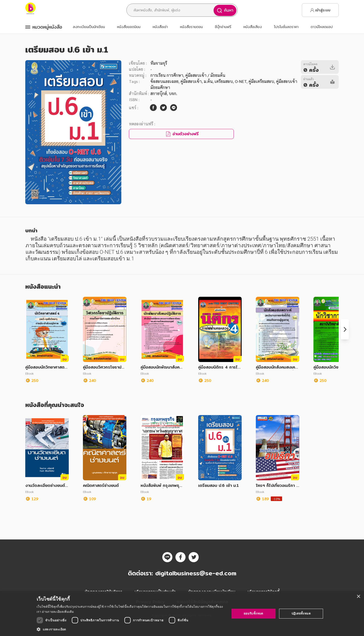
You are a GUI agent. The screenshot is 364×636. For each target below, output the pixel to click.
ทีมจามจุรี (159, 63)
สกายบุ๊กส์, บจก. (164, 93)
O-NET (241, 81)
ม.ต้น (208, 81)
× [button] (358, 597)
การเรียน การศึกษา (167, 75)
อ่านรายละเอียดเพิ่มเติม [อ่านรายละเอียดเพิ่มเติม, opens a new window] (58, 612)
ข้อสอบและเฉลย (164, 81)
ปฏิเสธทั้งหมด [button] (301, 613)
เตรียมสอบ (224, 81)
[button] (130, 629)
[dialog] (182, 614)
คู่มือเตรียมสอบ (261, 81)
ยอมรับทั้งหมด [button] (254, 613)
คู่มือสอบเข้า (191, 81)
